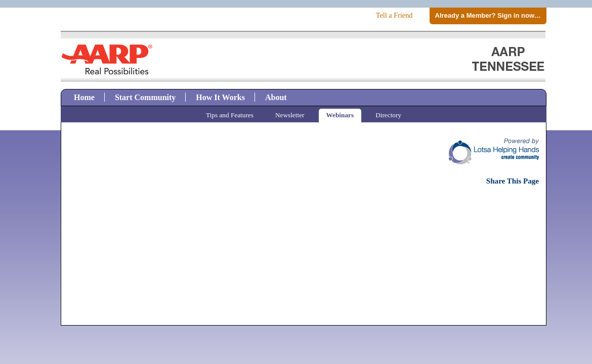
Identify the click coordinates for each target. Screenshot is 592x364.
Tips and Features (230, 115)
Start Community (145, 97)
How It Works (220, 97)
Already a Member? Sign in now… (488, 15)
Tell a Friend (394, 15)
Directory (388, 115)
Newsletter (290, 115)
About (276, 97)
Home (84, 97)
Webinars (340, 115)
